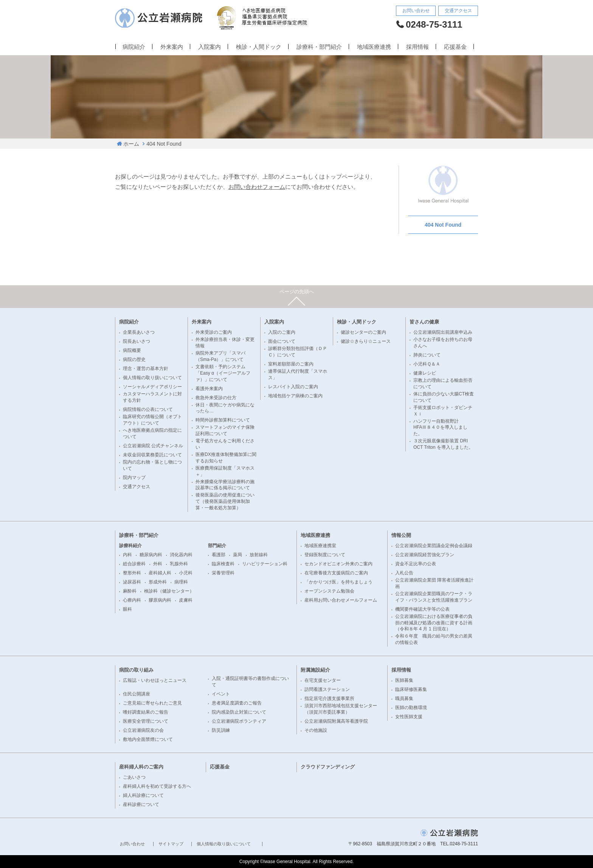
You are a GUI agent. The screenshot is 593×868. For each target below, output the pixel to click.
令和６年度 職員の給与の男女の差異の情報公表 (434, 639)
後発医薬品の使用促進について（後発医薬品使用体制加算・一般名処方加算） (225, 501)
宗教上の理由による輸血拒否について (443, 383)
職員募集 (404, 698)
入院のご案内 (282, 332)
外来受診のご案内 (214, 332)
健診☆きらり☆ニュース (366, 341)
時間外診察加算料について (223, 420)
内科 (127, 555)
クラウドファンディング (328, 767)
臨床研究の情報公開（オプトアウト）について (152, 420)
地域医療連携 (374, 47)
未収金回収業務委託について (152, 455)
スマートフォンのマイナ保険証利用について (225, 430)
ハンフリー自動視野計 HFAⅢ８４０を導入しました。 (440, 428)
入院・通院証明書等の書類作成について (250, 682)
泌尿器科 (132, 582)
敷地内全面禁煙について (148, 739)
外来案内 (172, 47)
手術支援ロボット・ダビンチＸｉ (443, 411)
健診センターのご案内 (363, 332)
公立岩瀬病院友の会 (143, 730)
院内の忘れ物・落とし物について (152, 465)
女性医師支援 (409, 717)
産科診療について (141, 804)
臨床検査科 (223, 564)
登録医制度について (325, 555)
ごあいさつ (134, 777)
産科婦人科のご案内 (141, 767)
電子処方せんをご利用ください (225, 444)
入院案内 (210, 47)
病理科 (181, 582)
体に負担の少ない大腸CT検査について (444, 397)
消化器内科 (181, 555)
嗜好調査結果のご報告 (146, 712)
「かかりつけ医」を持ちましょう (338, 582)
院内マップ (134, 478)
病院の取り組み (136, 670)
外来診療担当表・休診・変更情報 (225, 343)
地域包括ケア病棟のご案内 (295, 396)
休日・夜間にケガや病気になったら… (225, 408)
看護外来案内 (209, 389)
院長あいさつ (137, 341)
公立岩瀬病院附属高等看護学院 (336, 721)
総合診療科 (134, 564)
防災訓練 (221, 730)
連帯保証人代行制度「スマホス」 (298, 374)
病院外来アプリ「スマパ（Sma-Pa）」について (220, 356)
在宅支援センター (323, 680)
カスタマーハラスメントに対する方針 (152, 397)
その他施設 (316, 730)
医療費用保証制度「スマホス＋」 (225, 471)
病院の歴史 (134, 359)
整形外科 (132, 573)
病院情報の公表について (148, 409)
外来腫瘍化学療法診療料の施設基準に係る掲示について (225, 485)
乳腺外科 (179, 564)
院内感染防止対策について (239, 712)
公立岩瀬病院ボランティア (239, 721)
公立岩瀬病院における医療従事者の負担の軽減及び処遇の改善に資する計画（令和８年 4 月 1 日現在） (434, 623)
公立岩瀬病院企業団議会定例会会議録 (434, 546)
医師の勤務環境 (411, 708)
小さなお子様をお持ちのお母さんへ (443, 343)
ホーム (131, 144)
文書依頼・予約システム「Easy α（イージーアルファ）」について (223, 373)
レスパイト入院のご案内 (293, 387)
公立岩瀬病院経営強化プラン (425, 555)
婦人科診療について (143, 795)
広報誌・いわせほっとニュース (155, 680)
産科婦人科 (160, 573)
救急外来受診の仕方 (216, 398)
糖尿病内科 (151, 555)
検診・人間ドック (259, 47)
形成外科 (158, 582)
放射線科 (259, 555)
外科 (158, 564)
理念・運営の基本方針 (146, 369)
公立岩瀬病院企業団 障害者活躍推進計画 (434, 583)
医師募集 (404, 680)
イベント (221, 694)
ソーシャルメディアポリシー (152, 387)
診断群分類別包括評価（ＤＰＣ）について (298, 352)
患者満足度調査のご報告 (237, 703)
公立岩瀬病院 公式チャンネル (153, 446)
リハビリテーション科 (265, 564)
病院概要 (132, 350)
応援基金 (455, 47)
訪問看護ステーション (327, 689)
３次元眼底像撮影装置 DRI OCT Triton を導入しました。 (443, 444)
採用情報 (418, 47)
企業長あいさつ (139, 332)
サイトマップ (171, 844)
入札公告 (404, 573)
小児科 (186, 573)
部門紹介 (217, 546)
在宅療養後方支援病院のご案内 (336, 573)
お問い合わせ (416, 11)
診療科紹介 (130, 546)
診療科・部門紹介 (319, 47)
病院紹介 (134, 47)
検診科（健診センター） (169, 591)
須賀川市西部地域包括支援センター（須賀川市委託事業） (341, 709)
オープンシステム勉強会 (329, 591)
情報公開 (401, 535)
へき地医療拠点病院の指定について (152, 433)
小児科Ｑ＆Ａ (427, 364)
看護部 (219, 555)
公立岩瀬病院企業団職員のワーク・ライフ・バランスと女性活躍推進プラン (434, 597)
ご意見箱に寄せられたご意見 (152, 703)
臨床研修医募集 (411, 689)
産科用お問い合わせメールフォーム (341, 600)
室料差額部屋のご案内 (291, 364)
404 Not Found (164, 144)
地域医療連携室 (320, 546)
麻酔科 (130, 591)
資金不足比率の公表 (416, 564)
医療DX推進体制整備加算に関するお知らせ (226, 458)
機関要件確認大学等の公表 (422, 609)
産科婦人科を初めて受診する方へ (157, 786)
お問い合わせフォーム (257, 187)
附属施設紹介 (315, 670)
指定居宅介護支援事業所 (329, 698)
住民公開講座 (137, 694)
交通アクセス (458, 11)
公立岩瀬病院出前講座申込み (443, 332)
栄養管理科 (223, 573)
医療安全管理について (146, 721)
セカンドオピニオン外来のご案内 (338, 564)
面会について (282, 341)
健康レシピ (425, 373)
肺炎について (427, 355)
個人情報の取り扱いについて (152, 378)
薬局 (238, 555)
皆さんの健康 (424, 322)
